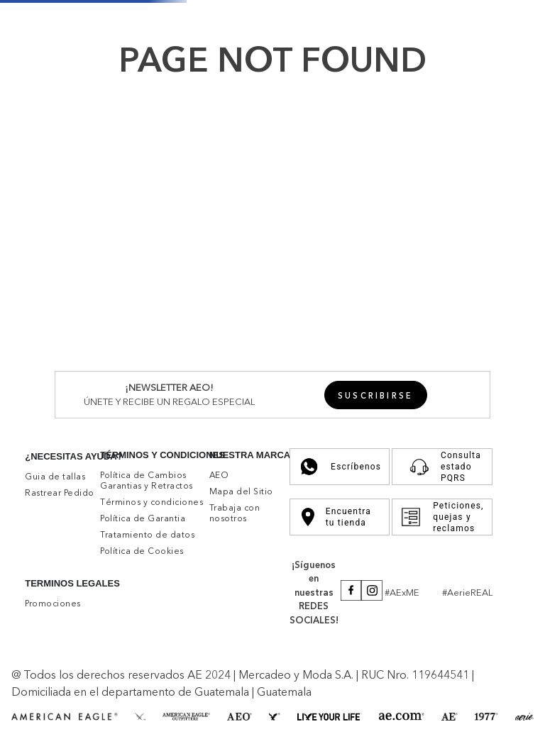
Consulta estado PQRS (442, 467)
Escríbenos (340, 467)
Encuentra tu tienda (336, 517)
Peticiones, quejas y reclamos (442, 517)
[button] (375, 395)
